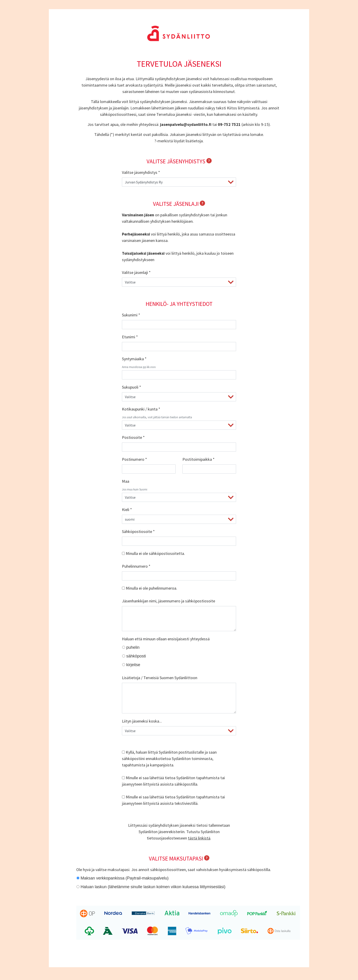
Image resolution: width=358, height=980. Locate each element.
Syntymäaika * (134, 359)
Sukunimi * (131, 315)
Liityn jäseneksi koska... (142, 721)
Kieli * (127, 510)
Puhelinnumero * (136, 566)
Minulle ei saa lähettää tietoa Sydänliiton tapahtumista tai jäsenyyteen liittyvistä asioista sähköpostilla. (173, 781)
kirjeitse (133, 665)
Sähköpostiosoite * (138, 531)
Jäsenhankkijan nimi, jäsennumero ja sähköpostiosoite (168, 601)
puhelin (133, 647)
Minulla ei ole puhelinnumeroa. (150, 588)
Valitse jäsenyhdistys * (141, 172)
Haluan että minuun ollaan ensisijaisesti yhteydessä (166, 639)
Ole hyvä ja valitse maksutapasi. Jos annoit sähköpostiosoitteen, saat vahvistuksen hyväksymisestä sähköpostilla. (174, 870)
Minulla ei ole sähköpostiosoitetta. (153, 553)
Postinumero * (134, 459)
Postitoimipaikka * (199, 459)
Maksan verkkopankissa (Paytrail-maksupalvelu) (125, 878)
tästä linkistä (199, 838)
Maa (126, 481)
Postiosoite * (133, 437)
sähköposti (136, 656)
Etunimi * (130, 337)
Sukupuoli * (132, 387)
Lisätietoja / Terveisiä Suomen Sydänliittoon (160, 678)
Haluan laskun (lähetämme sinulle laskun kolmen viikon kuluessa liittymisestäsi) (153, 887)
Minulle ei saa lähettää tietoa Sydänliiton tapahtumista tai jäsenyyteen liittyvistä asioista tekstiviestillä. (173, 800)
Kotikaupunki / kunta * (141, 409)
